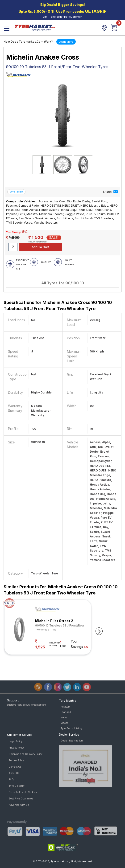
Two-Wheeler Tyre (46, 630)
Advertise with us (19, 805)
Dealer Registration (72, 741)
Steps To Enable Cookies (23, 792)
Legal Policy (16, 741)
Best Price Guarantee (21, 798)
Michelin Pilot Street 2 (54, 621)
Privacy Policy (17, 748)
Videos (64, 723)
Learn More (66, 42)
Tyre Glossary (17, 786)
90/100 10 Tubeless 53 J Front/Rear (60, 625)
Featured (66, 712)
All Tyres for (63, 283)
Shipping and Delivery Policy (26, 754)
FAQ (11, 779)
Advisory (66, 707)
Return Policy (16, 760)
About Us (14, 773)
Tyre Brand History (71, 728)
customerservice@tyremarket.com (27, 705)
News (64, 717)
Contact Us (15, 767)
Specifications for (58, 305)
